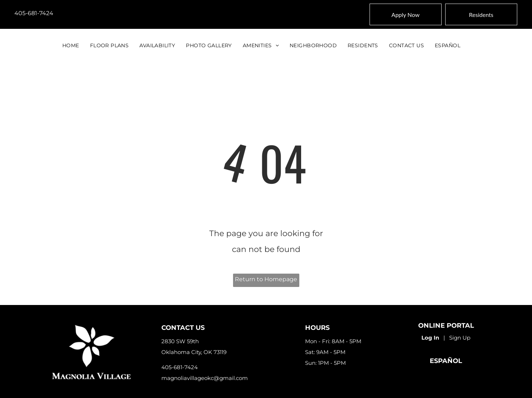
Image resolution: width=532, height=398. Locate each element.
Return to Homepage (266, 279)
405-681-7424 (34, 13)
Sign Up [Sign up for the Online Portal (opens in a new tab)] (460, 338)
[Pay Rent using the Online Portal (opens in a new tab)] (481, 14)
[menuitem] (71, 45)
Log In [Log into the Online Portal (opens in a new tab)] (430, 338)
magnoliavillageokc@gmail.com (205, 378)
